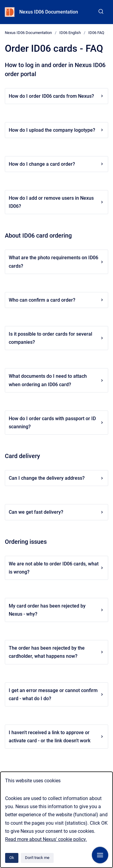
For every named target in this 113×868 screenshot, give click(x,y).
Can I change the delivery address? (56, 478)
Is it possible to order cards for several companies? (56, 338)
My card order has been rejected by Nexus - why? (56, 610)
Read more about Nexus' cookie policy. (46, 839)
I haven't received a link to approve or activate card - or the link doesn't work (56, 737)
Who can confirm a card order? (56, 300)
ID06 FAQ (96, 33)
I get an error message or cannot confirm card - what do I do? (56, 694)
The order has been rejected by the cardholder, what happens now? (56, 652)
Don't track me (37, 858)
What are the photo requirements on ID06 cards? (56, 262)
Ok (12, 858)
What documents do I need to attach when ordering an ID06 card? (56, 380)
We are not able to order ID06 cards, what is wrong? (56, 568)
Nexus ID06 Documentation (49, 12)
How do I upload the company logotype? (56, 130)
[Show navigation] (100, 855)
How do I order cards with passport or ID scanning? (56, 423)
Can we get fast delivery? (56, 512)
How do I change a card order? (56, 164)
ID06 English (70, 33)
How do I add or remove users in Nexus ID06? (56, 202)
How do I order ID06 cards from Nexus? (56, 96)
